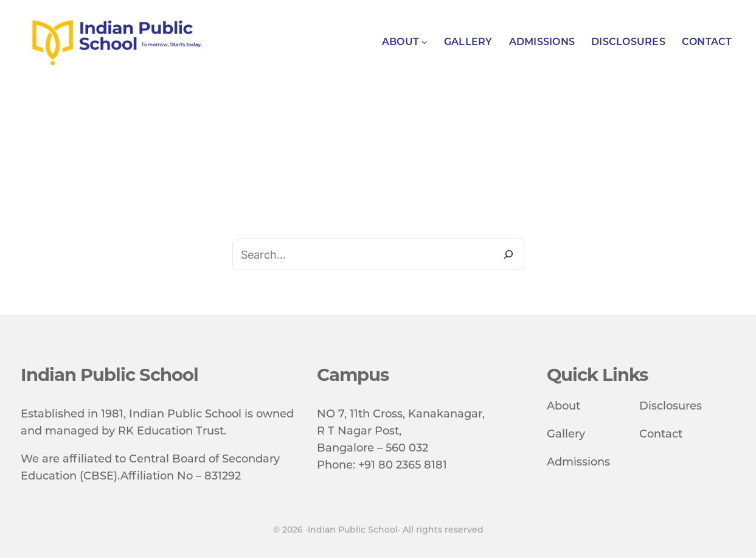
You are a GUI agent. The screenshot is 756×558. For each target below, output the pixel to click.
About (564, 406)
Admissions (578, 462)
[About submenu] (425, 42)
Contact (661, 434)
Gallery (566, 434)
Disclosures (671, 406)
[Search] (508, 254)
